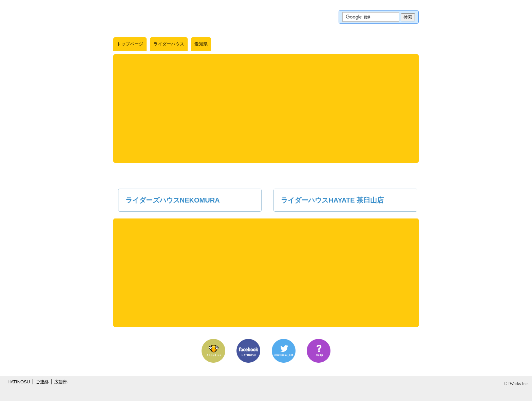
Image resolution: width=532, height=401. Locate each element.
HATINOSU (19, 382)
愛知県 (201, 44)
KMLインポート (369, 44)
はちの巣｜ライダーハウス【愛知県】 (154, 17)
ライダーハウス (169, 44)
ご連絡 (42, 382)
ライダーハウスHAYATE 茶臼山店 (332, 200)
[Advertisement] (266, 109)
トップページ (130, 44)
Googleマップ (345, 44)
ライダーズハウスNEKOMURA (173, 200)
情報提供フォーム (397, 44)
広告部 (61, 382)
